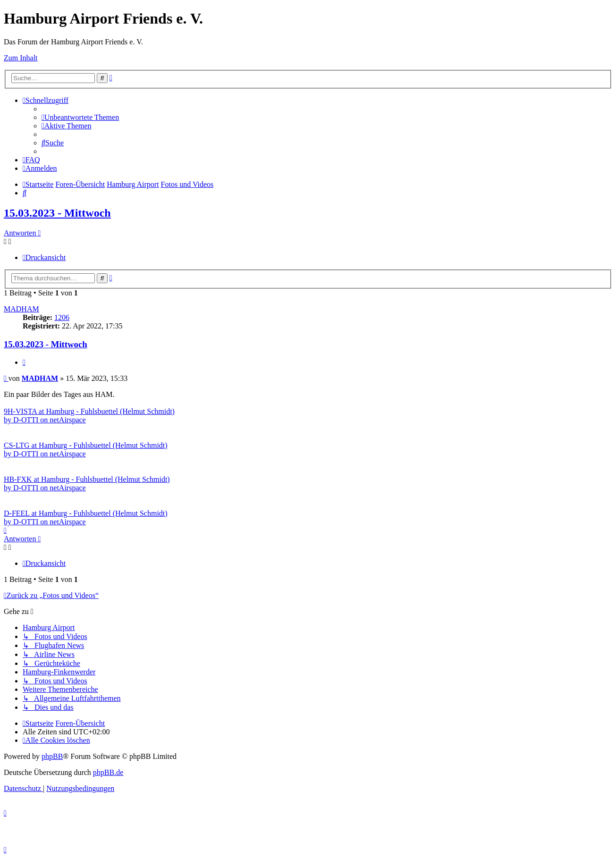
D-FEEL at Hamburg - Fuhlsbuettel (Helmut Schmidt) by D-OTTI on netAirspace (86, 517)
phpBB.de (108, 772)
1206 (62, 317)
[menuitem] (80, 117)
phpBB (52, 756)
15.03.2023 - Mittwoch (57, 213)
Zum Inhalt (21, 58)
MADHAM (21, 309)
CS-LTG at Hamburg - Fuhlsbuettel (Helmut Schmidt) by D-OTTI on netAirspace (86, 450)
